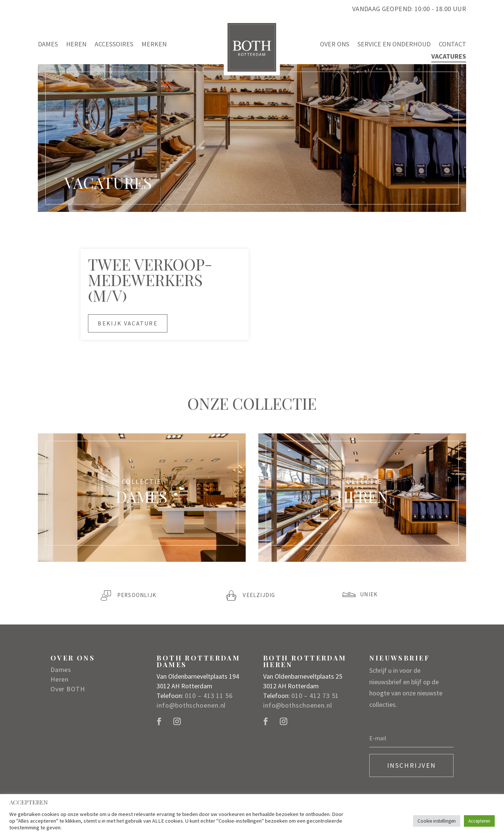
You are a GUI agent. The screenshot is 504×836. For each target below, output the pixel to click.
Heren (76, 45)
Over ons (335, 45)
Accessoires (114, 45)
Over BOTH (68, 689)
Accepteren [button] (479, 821)
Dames (48, 45)
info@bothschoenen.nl (191, 705)
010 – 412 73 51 (315, 696)
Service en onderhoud (394, 45)
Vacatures (449, 57)
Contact (452, 45)
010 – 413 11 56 (209, 696)
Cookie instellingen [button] (437, 821)
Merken (154, 45)
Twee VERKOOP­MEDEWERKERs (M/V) (150, 280)
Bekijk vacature (128, 323)
